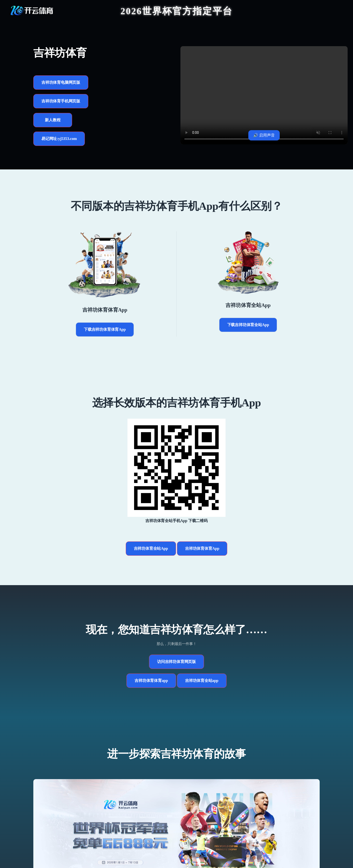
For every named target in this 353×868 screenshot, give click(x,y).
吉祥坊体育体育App (202, 548)
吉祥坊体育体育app (151, 681)
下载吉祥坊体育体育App (105, 329)
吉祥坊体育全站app (202, 681)
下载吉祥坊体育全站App (248, 325)
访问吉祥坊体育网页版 (176, 662)
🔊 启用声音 (264, 135)
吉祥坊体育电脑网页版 (61, 82)
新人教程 (53, 120)
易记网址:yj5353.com (59, 139)
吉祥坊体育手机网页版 (61, 101)
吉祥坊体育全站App (151, 548)
